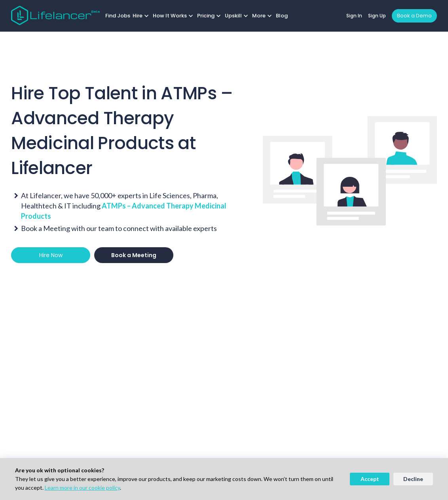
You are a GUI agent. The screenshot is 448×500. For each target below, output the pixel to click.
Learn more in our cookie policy (82, 488)
